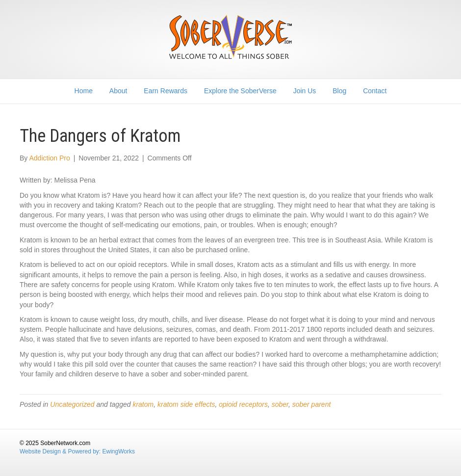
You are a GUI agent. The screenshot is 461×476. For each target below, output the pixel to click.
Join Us (305, 91)
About (118, 91)
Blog (339, 91)
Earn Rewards (166, 91)
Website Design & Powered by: (61, 451)
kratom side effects (186, 404)
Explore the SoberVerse (240, 91)
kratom (143, 404)
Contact (375, 91)
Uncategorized (72, 404)
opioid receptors (243, 404)
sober (280, 404)
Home (84, 91)
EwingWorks (119, 451)
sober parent (312, 404)
